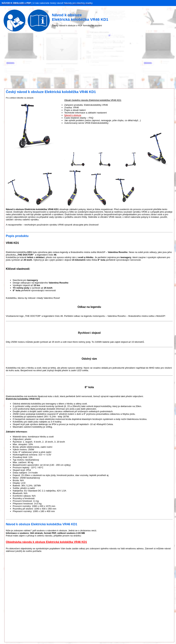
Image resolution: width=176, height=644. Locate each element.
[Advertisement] (88, 61)
